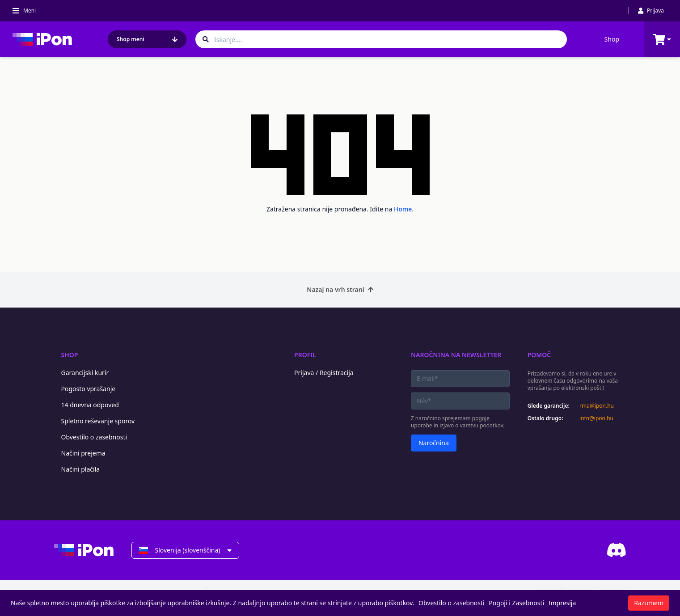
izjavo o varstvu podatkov (471, 425)
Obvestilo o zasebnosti (94, 437)
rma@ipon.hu (597, 406)
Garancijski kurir (85, 373)
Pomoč (539, 355)
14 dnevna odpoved (90, 405)
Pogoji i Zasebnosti (516, 603)
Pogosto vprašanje (89, 389)
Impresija (562, 603)
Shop (612, 39)
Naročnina (434, 443)
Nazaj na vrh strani (340, 289)
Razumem (649, 603)
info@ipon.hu (596, 418)
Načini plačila (81, 469)
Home (403, 209)
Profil (305, 355)
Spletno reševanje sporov (98, 421)
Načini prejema (83, 453)
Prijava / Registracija (324, 373)
